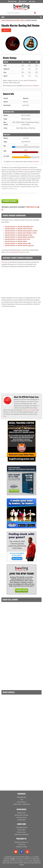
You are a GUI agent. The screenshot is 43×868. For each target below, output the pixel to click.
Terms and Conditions (21, 834)
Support (23, 1)
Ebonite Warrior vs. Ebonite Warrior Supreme (19, 245)
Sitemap (13, 859)
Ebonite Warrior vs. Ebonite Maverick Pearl (19, 235)
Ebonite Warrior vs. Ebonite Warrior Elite (18, 243)
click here (36, 162)
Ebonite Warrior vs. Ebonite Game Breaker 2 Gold (21, 233)
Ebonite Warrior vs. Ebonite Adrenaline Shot (19, 227)
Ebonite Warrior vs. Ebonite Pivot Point (18, 239)
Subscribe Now (21, 797)
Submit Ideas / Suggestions (22, 804)
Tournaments (21, 820)
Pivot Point (31, 170)
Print (6, 30)
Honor (20, 170)
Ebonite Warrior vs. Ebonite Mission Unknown (20, 237)
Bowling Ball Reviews (13, 20)
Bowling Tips (21, 813)
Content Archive (21, 817)
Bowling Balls (22, 802)
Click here (4, 262)
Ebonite (23, 20)
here (5, 416)
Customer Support (22, 827)
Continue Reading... (10, 201)
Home (3, 20)
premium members (33, 86)
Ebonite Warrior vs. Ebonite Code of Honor (19, 229)
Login (32, 1)
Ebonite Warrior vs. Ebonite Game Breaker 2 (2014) (21, 231)
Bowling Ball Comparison (19, 252)
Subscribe (12, 1)
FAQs (22, 800)
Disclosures (21, 830)
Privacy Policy (22, 832)
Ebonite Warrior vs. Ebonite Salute (16, 241)
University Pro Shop (29, 410)
